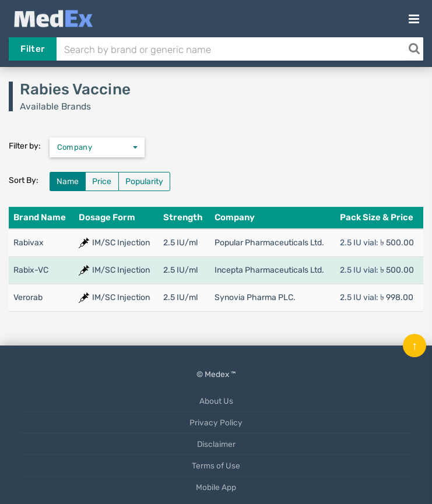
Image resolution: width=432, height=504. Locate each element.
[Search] (414, 49)
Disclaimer (216, 444)
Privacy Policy (216, 422)
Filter (32, 49)
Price (102, 181)
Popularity (144, 181)
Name (68, 181)
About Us (216, 401)
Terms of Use (216, 466)
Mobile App (216, 487)
